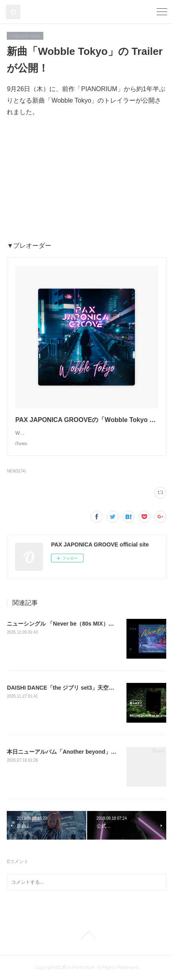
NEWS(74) (16, 471)
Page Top (86, 935)
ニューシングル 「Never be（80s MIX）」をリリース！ (77, 624)
